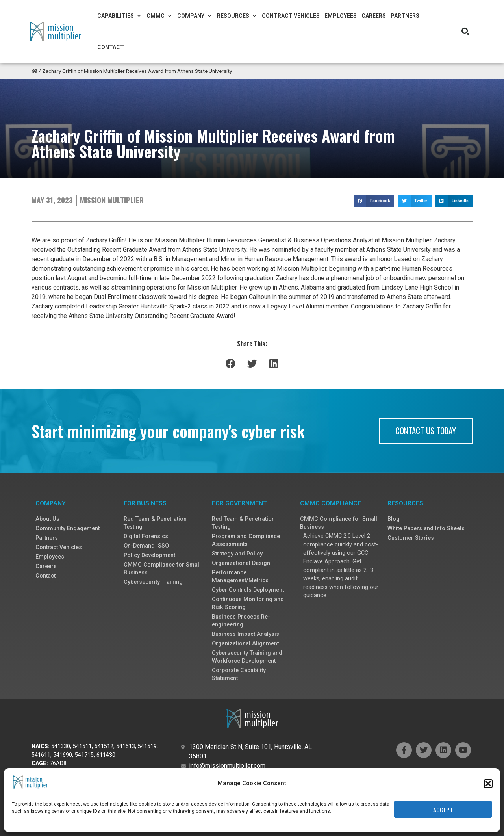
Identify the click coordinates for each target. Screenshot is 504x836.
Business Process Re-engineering (241, 621)
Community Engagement (68, 529)
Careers (374, 16)
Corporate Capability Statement (239, 674)
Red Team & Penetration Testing (155, 523)
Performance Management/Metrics (240, 577)
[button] (488, 815)
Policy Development (149, 555)
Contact (111, 47)
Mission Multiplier (112, 200)
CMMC (159, 16)
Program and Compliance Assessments (246, 540)
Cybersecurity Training (153, 582)
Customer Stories (411, 538)
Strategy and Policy (237, 554)
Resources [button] (237, 16)
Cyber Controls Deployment (248, 590)
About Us (47, 519)
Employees (341, 16)
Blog (394, 519)
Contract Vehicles (291, 16)
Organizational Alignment (245, 644)
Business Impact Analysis (246, 634)
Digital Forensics (146, 536)
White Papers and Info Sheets (426, 529)
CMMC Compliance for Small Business (162, 569)
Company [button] (195, 16)
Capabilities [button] (120, 16)
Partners (405, 16)
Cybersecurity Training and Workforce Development (247, 657)
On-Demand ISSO (146, 546)
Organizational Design (241, 563)
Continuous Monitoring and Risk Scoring (248, 603)
